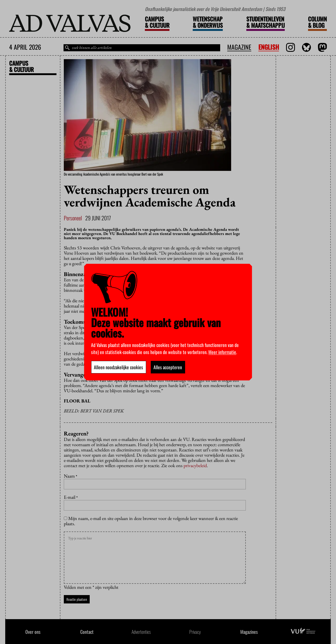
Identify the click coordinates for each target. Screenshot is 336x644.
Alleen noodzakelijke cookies (118, 367)
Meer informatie (222, 352)
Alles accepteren (168, 367)
